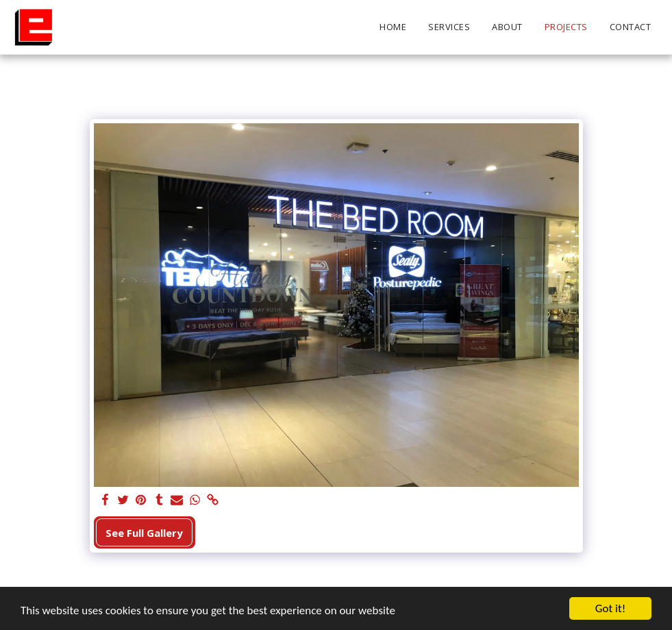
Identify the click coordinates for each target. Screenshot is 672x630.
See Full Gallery (144, 533)
